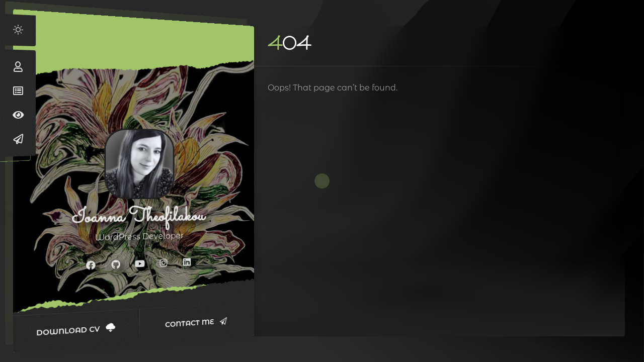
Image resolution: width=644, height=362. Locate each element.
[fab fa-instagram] (164, 263)
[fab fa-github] (116, 264)
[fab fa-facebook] (91, 265)
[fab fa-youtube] (140, 263)
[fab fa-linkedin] (187, 262)
